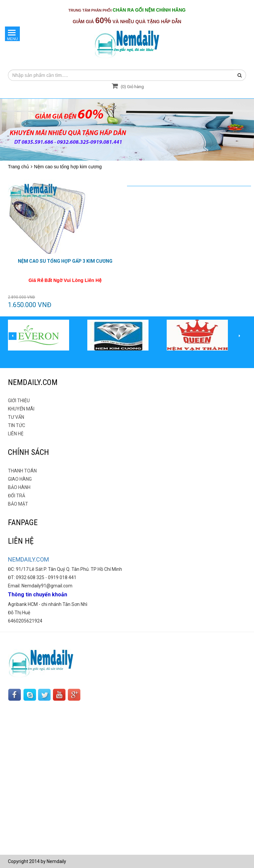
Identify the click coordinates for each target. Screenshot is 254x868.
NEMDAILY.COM (28, 559)
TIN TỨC (17, 425)
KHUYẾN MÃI (21, 409)
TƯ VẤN (16, 417)
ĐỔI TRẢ (17, 496)
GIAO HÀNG (20, 479)
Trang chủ (19, 167)
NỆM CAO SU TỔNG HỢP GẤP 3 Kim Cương (65, 261)
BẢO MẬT (18, 504)
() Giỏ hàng (127, 87)
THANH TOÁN (22, 471)
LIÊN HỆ (16, 434)
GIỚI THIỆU (19, 401)
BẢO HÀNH (19, 487)
